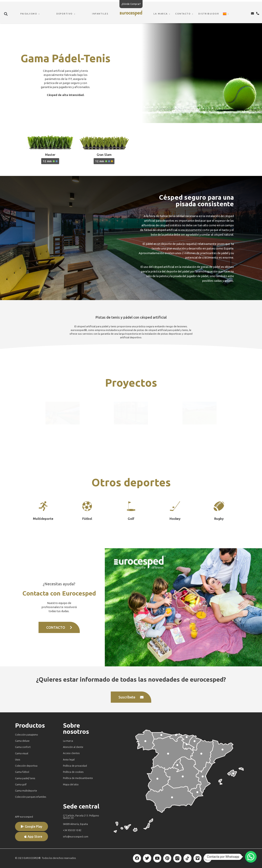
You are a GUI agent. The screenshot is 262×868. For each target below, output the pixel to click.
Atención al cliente (73, 747)
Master (50, 155)
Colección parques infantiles (31, 797)
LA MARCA (163, 14)
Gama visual (22, 753)
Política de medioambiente (78, 778)
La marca (68, 741)
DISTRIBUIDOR (209, 14)
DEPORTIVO (66, 14)
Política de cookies (73, 772)
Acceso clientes (71, 753)
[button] (6, 14)
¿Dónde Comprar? (131, 4)
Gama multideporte (26, 791)
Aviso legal (69, 760)
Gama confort (23, 747)
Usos (18, 760)
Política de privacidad (75, 766)
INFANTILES (100, 14)
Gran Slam (104, 155)
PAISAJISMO (31, 14)
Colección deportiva (26, 766)
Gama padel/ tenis (25, 778)
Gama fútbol (22, 772)
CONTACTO (185, 14)
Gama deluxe (22, 741)
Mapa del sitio (71, 784)
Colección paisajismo (26, 735)
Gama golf (21, 784)
